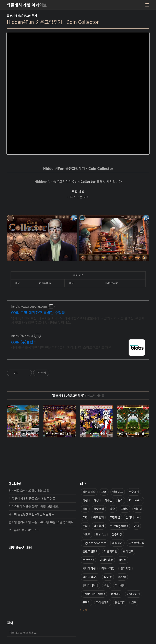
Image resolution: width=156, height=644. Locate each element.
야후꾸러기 (134, 594)
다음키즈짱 (111, 551)
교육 (134, 602)
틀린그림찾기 (90, 551)
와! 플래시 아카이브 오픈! (24, 530)
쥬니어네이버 (90, 585)
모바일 (125, 509)
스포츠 (86, 534)
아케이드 (118, 492)
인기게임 (126, 568)
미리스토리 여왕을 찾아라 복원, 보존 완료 (34, 506)
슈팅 (107, 585)
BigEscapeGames (94, 543)
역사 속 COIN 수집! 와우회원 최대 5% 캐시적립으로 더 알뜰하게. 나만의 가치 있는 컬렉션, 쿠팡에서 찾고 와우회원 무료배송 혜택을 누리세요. (78, 320)
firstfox (101, 534)
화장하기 (117, 543)
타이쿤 (108, 577)
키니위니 (120, 585)
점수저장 (117, 534)
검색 (72, 633)
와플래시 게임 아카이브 (27, 5)
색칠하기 (99, 526)
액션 (85, 500)
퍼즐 (136, 526)
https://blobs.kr (22, 336)
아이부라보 (106, 560)
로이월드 (128, 551)
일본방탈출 (89, 492)
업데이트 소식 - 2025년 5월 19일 (29, 490)
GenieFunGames (94, 594)
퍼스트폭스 (136, 500)
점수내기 (134, 492)
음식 (121, 500)
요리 (104, 492)
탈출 (112, 509)
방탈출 (123, 560)
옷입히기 (120, 602)
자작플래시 (103, 602)
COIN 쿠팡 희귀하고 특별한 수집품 (38, 312)
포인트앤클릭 (136, 543)
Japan (122, 577)
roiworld (88, 560)
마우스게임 (108, 568)
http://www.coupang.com (29, 307)
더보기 (83, 610)
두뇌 (85, 526)
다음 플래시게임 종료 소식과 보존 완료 (32, 498)
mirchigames (119, 526)
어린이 (138, 509)
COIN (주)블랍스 (24, 342)
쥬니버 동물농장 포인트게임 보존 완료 (32, 514)
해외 (85, 509)
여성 (96, 500)
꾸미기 (86, 602)
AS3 (85, 517)
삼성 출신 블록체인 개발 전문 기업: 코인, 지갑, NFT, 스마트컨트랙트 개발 (61, 347)
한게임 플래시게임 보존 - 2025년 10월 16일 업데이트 (41, 522)
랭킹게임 (116, 594)
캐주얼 (108, 500)
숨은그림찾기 (90, 577)
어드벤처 (99, 517)
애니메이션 (89, 568)
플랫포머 (99, 509)
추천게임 (115, 517)
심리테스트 (132, 517)
